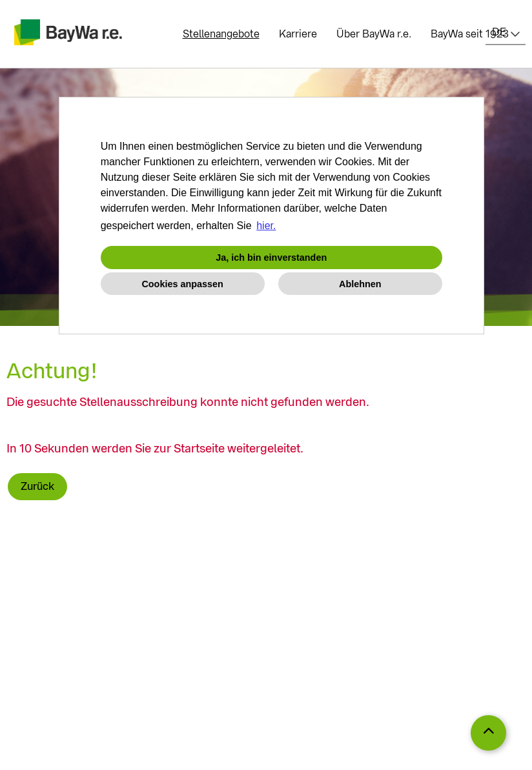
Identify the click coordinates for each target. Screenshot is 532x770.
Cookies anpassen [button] (182, 284)
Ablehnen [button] (360, 284)
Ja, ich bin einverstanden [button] (271, 258)
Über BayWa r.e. (374, 34)
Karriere (298, 34)
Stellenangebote (221, 34)
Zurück (37, 486)
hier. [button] (266, 226)
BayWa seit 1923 (470, 34)
